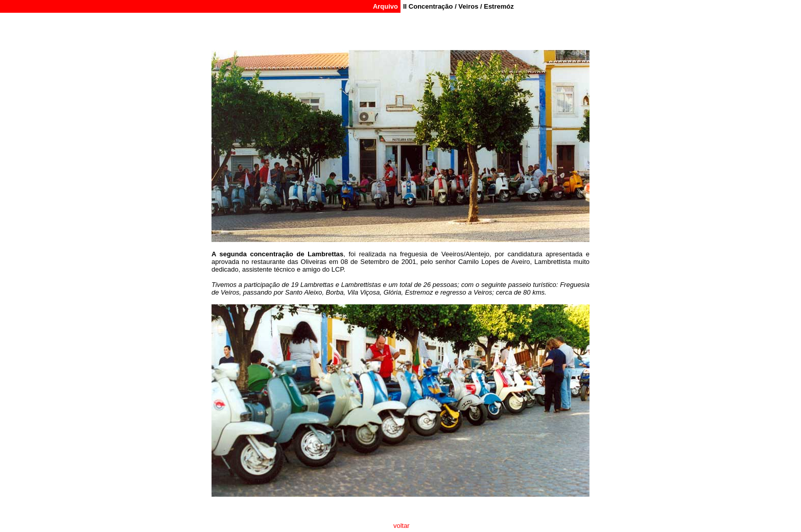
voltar (400, 526)
